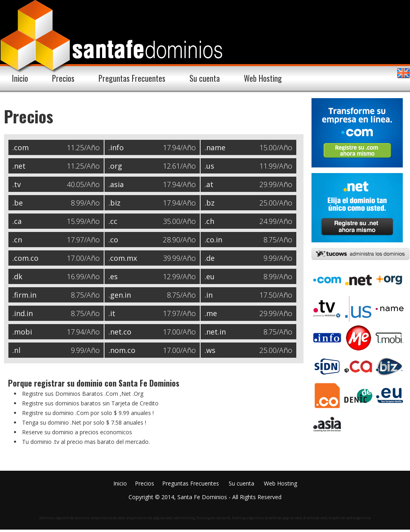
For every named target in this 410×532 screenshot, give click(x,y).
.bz (210, 203)
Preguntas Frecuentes (132, 78)
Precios (63, 78)
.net (19, 166)
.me (211, 313)
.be (18, 203)
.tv (17, 184)
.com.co (25, 258)
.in (209, 295)
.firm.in (24, 295)
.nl (16, 350)
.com (21, 147)
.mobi (22, 332)
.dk (17, 276)
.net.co (120, 332)
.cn (17, 240)
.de (210, 258)
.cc (113, 221)
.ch (209, 221)
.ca (17, 221)
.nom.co (122, 350)
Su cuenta (205, 78)
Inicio (20, 78)
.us (209, 166)
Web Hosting (263, 78)
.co (113, 240)
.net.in (215, 332)
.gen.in (120, 295)
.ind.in (23, 313)
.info (116, 147)
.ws (210, 350)
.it (112, 313)
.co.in (213, 240)
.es (113, 276)
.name (215, 147)
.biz (115, 203)
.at (209, 184)
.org (115, 166)
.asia (116, 184)
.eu (210, 276)
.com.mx (123, 258)
